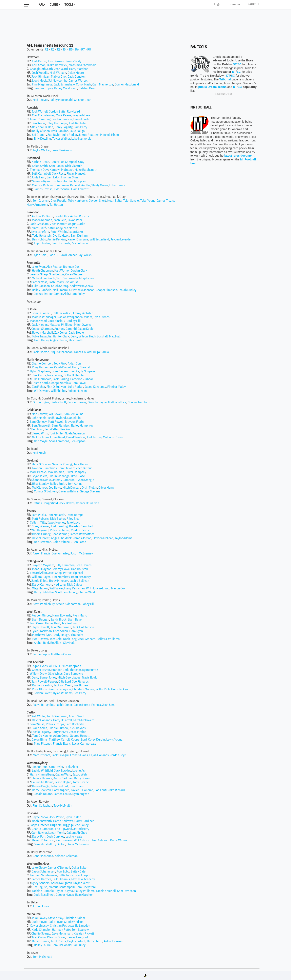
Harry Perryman (74, 588)
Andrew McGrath (42, 216)
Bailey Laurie (42, 945)
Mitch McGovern (84, 720)
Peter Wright (59, 232)
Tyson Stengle (85, 480)
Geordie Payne (97, 402)
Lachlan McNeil (106, 891)
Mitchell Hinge (109, 135)
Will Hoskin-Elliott (98, 588)
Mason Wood (38, 321)
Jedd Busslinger (44, 895)
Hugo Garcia (101, 352)
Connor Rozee (41, 670)
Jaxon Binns (40, 739)
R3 (59, 49)
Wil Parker (56, 588)
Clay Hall (69, 643)
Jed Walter (52, 429)
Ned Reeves (40, 100)
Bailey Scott (58, 402)
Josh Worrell (40, 111)
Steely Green (100, 185)
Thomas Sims (70, 177)
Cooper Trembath (139, 402)
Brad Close (78, 476)
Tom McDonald (62, 945)
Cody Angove (61, 790)
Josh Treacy (56, 282)
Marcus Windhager (44, 317)
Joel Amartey (60, 553)
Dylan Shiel (40, 255)
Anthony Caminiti (66, 329)
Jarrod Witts (40, 433)
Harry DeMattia (44, 592)
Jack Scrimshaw (64, 84)
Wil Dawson (42, 391)
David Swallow (76, 437)
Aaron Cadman (63, 778)
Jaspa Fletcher (39, 825)
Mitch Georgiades (69, 677)
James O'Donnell (59, 867)
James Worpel (78, 80)
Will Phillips (58, 391)
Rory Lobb (63, 871)
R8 (89, 49)
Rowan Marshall (43, 332)
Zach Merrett (58, 224)
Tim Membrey (61, 577)
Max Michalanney (43, 115)
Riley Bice (73, 518)
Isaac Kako (76, 232)
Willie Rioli (103, 689)
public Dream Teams (212, 87)
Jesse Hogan (63, 782)
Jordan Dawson (62, 119)
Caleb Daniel (62, 367)
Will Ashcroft (82, 840)
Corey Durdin (96, 739)
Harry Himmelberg (42, 774)
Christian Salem (75, 918)
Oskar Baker (80, 867)
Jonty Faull (38, 177)
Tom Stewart (66, 468)
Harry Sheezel (81, 367)
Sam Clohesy (38, 422)
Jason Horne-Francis (87, 705)
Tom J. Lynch (41, 200)
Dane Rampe (75, 515)
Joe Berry (80, 693)
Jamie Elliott (40, 581)
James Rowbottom (82, 534)
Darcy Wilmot (119, 840)
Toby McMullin (63, 805)
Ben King (66, 429)
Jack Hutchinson (83, 627)
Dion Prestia (59, 200)
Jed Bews (55, 487)
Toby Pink (60, 363)
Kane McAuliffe (80, 185)
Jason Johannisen (44, 871)
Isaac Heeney (56, 522)
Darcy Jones (82, 778)
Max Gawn (39, 937)
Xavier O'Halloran (82, 790)
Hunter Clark (61, 336)
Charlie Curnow (58, 728)
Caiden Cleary (80, 530)
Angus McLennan (62, 352)
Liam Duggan (41, 619)
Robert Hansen (77, 391)
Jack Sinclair (56, 321)
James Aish (61, 294)
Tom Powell (80, 383)
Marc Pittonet (43, 743)
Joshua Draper (43, 294)
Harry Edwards (62, 615)
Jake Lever (56, 922)
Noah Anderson (75, 433)
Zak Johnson (80, 243)
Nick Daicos (75, 584)
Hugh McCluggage (62, 825)
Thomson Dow (39, 170)
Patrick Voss (39, 282)
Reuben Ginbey (41, 615)
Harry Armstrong (37, 204)
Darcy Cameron (42, 584)
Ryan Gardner (84, 895)
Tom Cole (56, 639)
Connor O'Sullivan (45, 491)
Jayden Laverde (120, 239)
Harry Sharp (94, 941)
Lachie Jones (64, 705)
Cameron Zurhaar (82, 379)
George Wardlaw (60, 383)
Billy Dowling (42, 138)
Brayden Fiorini (75, 422)
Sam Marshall (43, 844)
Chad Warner (60, 534)
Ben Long (37, 429)
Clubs (54, 4)
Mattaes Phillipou (61, 325)
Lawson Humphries (44, 468)
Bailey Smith (58, 484)
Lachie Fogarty (41, 732)
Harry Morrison (79, 69)
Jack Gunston (77, 76)
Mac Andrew (39, 414)
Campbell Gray (75, 162)
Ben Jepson (78, 441)
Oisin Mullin (89, 487)
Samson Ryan (41, 181)
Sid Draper (39, 135)
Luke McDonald (41, 379)
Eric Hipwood (63, 829)
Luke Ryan (38, 267)
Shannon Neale (41, 480)
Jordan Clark (79, 270)
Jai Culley (79, 945)
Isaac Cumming (40, 119)
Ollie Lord (65, 681)
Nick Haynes (78, 728)
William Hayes (41, 577)
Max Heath (75, 340)
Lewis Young (114, 739)
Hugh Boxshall (98, 336)
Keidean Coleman (66, 856)
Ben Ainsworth (41, 425)
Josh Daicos (84, 565)
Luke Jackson (41, 286)
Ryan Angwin (81, 794)
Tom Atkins (75, 484)
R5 (71, 49)
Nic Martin (70, 228)
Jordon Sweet (43, 693)
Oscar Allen (61, 631)
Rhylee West (81, 883)
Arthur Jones (41, 906)
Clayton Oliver (56, 937)
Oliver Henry (106, 487)
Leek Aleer (71, 767)
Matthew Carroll (59, 739)
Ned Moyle (41, 441)
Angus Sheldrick (61, 538)
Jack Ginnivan (40, 76)
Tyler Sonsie (62, 189)
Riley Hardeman (42, 367)
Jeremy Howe (61, 569)
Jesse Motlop (78, 732)
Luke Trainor (117, 185)
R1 (47, 49)
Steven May (56, 918)
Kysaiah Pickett (84, 933)
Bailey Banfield (42, 290)
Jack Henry (81, 464)
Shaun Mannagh (59, 476)
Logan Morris (57, 832)
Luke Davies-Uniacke (65, 371)
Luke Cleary (39, 867)
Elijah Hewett (40, 627)
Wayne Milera (82, 115)
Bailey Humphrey (82, 425)
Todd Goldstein (42, 235)
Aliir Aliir (55, 666)
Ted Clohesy (40, 487)
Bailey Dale (78, 871)
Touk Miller (56, 433)
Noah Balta (114, 200)
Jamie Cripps (41, 654)
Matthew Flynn (42, 635)
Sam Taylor (56, 767)
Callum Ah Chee (77, 832)
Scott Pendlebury (66, 592)
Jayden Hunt (70, 623)
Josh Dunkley (55, 836)
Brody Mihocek (59, 581)
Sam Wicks (39, 515)
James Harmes (42, 879)
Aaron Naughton (61, 883)
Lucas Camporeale (84, 743)
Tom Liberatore (86, 887)
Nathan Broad (40, 162)
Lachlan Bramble (43, 891)
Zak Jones (61, 332)
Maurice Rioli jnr (42, 185)
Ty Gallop (59, 844)
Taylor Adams (124, 538)
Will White (38, 716)
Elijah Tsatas (42, 243)
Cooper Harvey (77, 402)
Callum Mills (38, 522)
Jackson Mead (63, 685)
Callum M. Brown (42, 782)
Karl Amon (39, 65)
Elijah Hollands (99, 755)
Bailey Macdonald (66, 88)
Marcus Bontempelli (62, 887)
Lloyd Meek (40, 80)
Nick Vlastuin (74, 166)
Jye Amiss (72, 282)
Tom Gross (37, 623)
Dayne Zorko (40, 817)
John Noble (39, 418)
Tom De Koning (42, 736)
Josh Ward (61, 69)
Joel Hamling (59, 526)
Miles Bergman (71, 666)
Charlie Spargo (41, 933)
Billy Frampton (65, 565)
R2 (53, 49)
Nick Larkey (55, 375)
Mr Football (201, 107)
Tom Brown (61, 185)
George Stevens (90, 491)
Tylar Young (148, 200)
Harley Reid (53, 623)
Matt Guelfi (39, 228)
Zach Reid (60, 220)
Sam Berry (80, 127)
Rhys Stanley (40, 484)
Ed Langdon (83, 925)
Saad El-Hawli (61, 243)
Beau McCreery (81, 577)
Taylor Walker (61, 138)
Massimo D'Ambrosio (83, 65)
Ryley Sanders (40, 883)
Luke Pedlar (69, 135)
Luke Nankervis (81, 138)
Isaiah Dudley (127, 290)
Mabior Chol (59, 76)
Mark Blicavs (38, 472)
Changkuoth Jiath (41, 69)
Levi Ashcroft (100, 840)
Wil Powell (56, 414)
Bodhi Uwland (57, 418)
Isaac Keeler (86, 329)
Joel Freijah (83, 875)
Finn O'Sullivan (56, 387)
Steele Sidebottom (68, 604)
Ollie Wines (55, 673)
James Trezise (43, 189)
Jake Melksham (62, 933)
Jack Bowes (67, 503)
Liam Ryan (76, 631)
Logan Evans (40, 666)
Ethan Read (57, 437)
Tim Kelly (77, 635)
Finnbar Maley (117, 387)
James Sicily (73, 61)
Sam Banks (56, 166)
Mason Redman (42, 220)
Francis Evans (62, 743)
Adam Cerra (61, 736)
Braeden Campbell (81, 526)
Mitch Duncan (71, 487)
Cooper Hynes (65, 895)
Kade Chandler (41, 929)
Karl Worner (62, 270)
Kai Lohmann (64, 840)
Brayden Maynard (43, 565)
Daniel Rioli (75, 418)
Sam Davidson (127, 891)
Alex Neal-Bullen (42, 127)
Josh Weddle (40, 73)
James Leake (62, 794)
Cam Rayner (39, 832)
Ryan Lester (73, 817)
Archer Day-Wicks (80, 255)
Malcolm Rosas (113, 437)
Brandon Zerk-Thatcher (66, 670)
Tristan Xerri (40, 383)
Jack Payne (57, 817)
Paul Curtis (39, 375)
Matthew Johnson (83, 290)
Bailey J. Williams (108, 639)
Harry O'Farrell (63, 720)
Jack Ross (59, 173)
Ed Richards (66, 875)
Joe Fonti (101, 790)
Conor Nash (83, 84)
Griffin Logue (41, 402)
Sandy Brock (59, 619)
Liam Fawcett (80, 189)
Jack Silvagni (60, 755)
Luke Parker (76, 387)
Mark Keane (64, 115)
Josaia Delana (43, 794)
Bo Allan (56, 643)
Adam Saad (76, 716)
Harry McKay (60, 732)
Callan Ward (63, 774)
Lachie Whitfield (42, 770)
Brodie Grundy (41, 534)
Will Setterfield (99, 239)
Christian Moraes (83, 689)
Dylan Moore (76, 73)
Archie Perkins (57, 239)
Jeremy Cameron (63, 480)
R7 (83, 49)
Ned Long (60, 584)
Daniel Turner (41, 941)
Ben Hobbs (39, 239)
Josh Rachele (77, 123)
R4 (65, 49)
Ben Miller (57, 162)
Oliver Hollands (42, 720)
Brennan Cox (71, 267)
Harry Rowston (41, 790)
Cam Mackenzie (103, 84)
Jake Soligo (77, 131)
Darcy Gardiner (84, 821)
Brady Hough (61, 635)
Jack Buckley (63, 770)
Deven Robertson (43, 840)
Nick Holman (40, 437)
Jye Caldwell (61, 235)
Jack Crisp (55, 573)
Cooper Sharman (42, 329)
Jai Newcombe (58, 80)
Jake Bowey (39, 918)
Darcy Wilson (79, 336)
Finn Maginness (42, 84)
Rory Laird (73, 111)
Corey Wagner (74, 274)
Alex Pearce (54, 267)
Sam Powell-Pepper (44, 681)
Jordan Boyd (118, 755)
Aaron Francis (42, 553)
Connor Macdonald (127, 84)
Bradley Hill (73, 321)
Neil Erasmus (61, 290)
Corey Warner (40, 526)
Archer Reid (41, 643)
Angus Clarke (77, 224)
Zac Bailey (82, 825)
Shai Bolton (56, 274)
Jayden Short (98, 200)
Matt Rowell (56, 422)
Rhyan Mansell (76, 173)
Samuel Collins (74, 414)
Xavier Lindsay (39, 925)
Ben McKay (62, 216)
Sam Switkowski (67, 278)
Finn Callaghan (42, 805)
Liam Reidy (77, 294)
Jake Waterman (61, 627)
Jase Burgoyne (74, 673)
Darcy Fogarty (63, 127)
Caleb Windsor (73, 922)
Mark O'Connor (41, 464)
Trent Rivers (58, 941)
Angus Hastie (59, 340)
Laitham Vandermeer (43, 875)
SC (239, 64)
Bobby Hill (88, 604)
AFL (41, 4)
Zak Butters (81, 685)
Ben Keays (38, 123)
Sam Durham (79, 235)
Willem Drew (38, 673)
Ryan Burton (90, 670)
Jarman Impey (43, 88)
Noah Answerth (42, 821)
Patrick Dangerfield (45, 503)
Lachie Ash (79, 770)
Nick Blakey (58, 518)
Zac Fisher (38, 387)
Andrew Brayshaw (81, 286)
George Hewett (80, 736)
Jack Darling (61, 379)
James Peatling (89, 135)
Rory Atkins (39, 689)
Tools (69, 4)
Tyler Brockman (42, 631)
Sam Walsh (37, 724)
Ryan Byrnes (102, 317)
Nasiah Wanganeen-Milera (75, 317)
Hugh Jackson (120, 689)
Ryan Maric (80, 615)
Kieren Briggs (41, 786)
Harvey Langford (77, 937)
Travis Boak (89, 677)
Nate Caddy (55, 228)
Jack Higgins (40, 325)
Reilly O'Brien (41, 131)
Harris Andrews (63, 821)
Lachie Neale (74, 836)
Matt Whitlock (117, 402)
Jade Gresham (39, 224)
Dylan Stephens (40, 371)
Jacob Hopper (77, 181)
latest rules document (239, 156)
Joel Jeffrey (94, 437)
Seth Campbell (41, 173)
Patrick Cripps (55, 724)
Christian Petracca (62, 925)
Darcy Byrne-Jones (44, 677)
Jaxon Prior (75, 220)
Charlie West (87, 592)
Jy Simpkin (88, 371)
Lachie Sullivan (79, 581)
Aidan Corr (74, 363)
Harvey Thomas (42, 778)
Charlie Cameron (43, 829)
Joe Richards (80, 681)
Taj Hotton (56, 204)
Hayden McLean (103, 538)
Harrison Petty (61, 929)
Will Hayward (40, 530)
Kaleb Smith (40, 166)
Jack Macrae (41, 352)
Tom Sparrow (80, 929)
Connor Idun (40, 767)
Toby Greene (81, 782)
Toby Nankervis (78, 200)
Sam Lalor (53, 177)
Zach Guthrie (84, 468)
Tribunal (225, 79)
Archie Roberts (80, 216)
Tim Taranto (59, 181)
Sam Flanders (61, 425)
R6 (77, 49)
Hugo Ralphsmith (86, 170)
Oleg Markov (40, 588)
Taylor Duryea (64, 891)
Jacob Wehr (80, 774)
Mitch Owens (82, 325)
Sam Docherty (75, 724)
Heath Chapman (42, 270)
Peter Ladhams (60, 530)
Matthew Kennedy (83, 879)
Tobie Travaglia (42, 336)
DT (235, 64)
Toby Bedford (59, 786)
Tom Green (76, 786)
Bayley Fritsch (76, 941)
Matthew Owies (61, 654)
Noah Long (70, 639)
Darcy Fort (39, 836)
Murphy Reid (87, 278)
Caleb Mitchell (62, 542)
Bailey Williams (84, 891)
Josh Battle (39, 61)
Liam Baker (75, 619)
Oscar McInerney (78, 844)
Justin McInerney (82, 553)
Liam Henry (41, 340)
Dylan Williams (63, 693)
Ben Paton (79, 542)
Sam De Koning (62, 464)
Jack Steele (76, 332)
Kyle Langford (40, 232)
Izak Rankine (60, 131)
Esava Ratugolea (44, 705)
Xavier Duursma (78, 239)
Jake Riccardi (117, 790)
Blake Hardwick (57, 65)
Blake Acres (39, 728)
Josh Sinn (108, 705)
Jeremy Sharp (39, 274)
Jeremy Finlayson (60, 689)
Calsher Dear (87, 88)
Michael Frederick (43, 278)
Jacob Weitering (57, 716)
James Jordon (82, 538)
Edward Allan (38, 573)
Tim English (40, 887)
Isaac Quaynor (41, 569)
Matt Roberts (40, 518)
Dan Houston (80, 569)
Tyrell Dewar (40, 639)
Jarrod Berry (81, 829)
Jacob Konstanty (95, 387)
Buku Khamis (61, 879)
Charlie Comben (42, 363)
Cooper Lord (79, 739)
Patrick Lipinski (73, 573)
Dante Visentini (42, 685)
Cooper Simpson (106, 290)
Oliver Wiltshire (68, 491)
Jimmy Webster (83, 313)
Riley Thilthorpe (57, 123)
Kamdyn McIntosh (62, 170)
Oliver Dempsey (76, 472)
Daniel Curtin (82, 119)
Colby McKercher (75, 375)
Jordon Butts (57, 111)
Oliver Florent (41, 538)
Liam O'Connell (41, 313)
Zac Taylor (54, 135)
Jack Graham (87, 639)
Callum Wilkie (62, 313)
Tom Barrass (56, 61)
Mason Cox (118, 588)
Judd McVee (40, 922)
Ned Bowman (43, 542)
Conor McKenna (43, 856)
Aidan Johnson (113, 941)
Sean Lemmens (59, 441)
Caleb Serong (60, 286)
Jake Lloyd (73, 522)
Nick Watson (58, 73)
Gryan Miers (40, 476)
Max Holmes (56, 472)
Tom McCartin (56, 515)
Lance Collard (83, 352)
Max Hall (115, 336)
